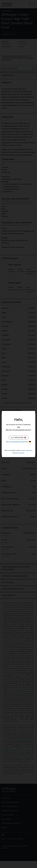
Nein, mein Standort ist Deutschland (19, 442)
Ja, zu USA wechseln (18, 438)
